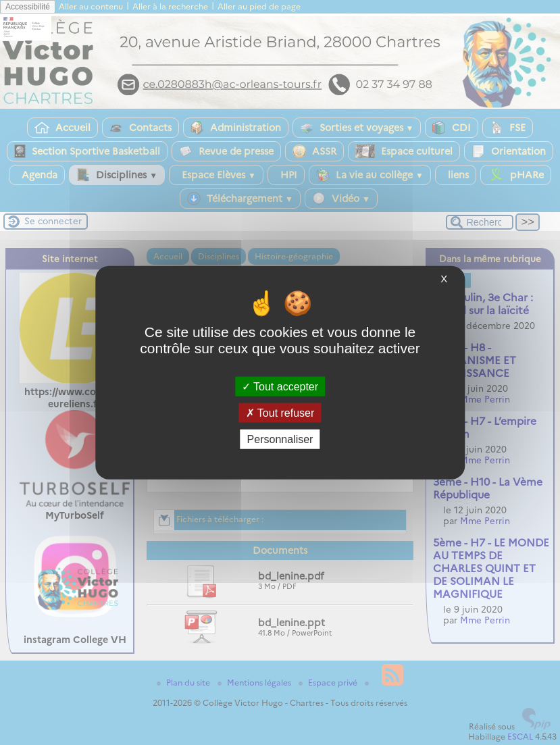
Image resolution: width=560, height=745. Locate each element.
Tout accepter (280, 386)
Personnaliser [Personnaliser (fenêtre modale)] (280, 439)
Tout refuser (280, 412)
